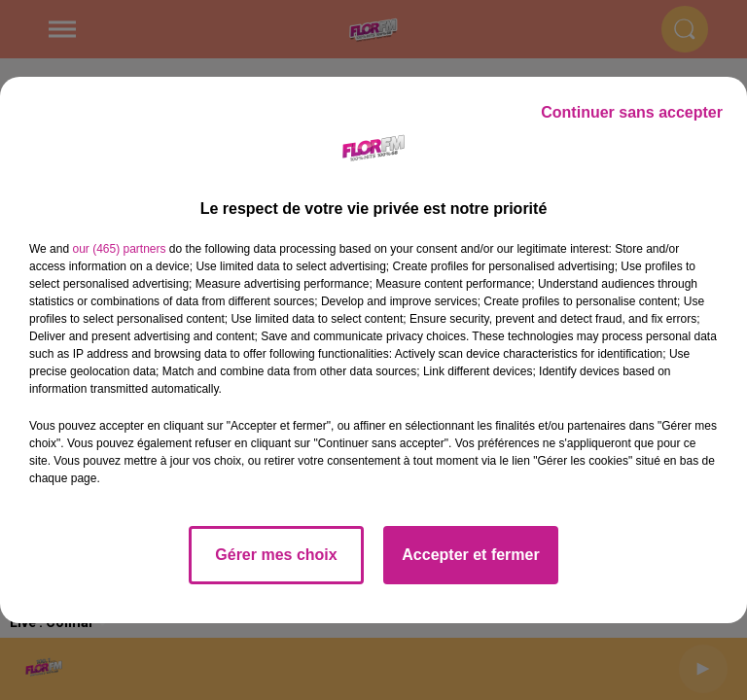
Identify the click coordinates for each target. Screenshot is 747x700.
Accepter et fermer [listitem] (470, 555)
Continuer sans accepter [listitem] (632, 112)
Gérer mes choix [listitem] (276, 555)
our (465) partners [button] (119, 249)
